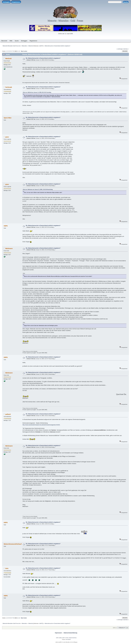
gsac (7, 137)
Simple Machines (73, 638)
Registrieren (16, 2)
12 (19, 51)
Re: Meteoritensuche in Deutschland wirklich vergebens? (43, 58)
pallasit (8, 414)
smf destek (68, 639)
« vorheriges (120, 49)
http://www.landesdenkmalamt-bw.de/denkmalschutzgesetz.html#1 (41, 425)
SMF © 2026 (65, 638)
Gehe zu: (115, 628)
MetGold (8, 58)
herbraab (9, 87)
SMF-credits (59, 638)
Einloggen (6, 2)
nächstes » (126, 49)
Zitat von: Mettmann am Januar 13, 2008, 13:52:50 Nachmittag (38, 189)
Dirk (7, 568)
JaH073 (41, 46)
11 (18, 51)
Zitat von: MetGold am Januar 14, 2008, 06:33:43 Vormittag (37, 92)
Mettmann (9, 248)
